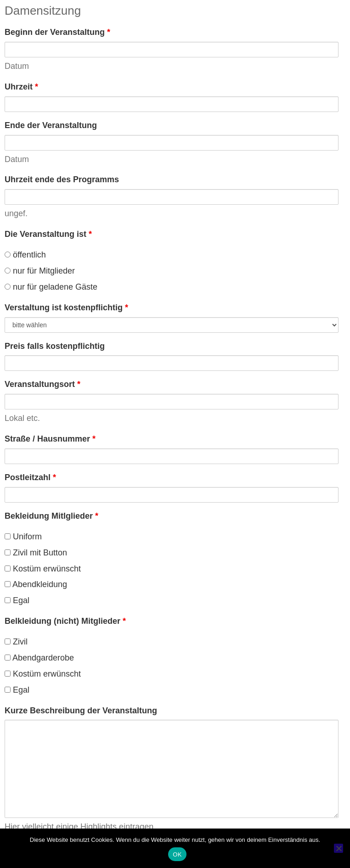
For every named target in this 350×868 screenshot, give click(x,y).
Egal (17, 600)
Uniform (23, 537)
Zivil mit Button (36, 553)
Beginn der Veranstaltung (57, 32)
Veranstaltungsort (42, 384)
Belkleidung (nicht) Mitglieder (65, 621)
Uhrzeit (21, 87)
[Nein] (339, 848)
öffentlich (25, 255)
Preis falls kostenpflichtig (55, 346)
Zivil (16, 642)
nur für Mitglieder (40, 271)
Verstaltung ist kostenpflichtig (66, 308)
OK (177, 854)
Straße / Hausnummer (50, 439)
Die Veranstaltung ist (48, 234)
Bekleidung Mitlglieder (51, 516)
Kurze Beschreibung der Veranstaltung (81, 711)
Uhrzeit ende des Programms (62, 179)
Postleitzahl (30, 477)
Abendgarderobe (39, 658)
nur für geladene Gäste (51, 287)
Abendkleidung (36, 584)
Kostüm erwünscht (43, 569)
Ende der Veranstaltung (51, 125)
